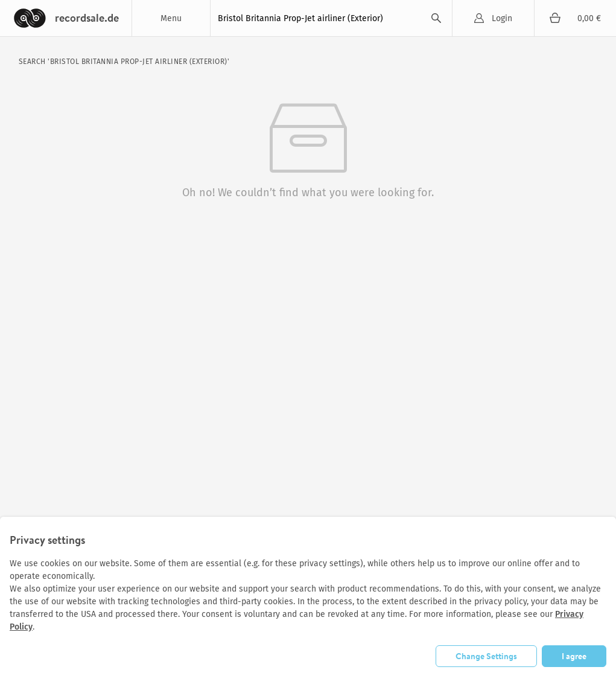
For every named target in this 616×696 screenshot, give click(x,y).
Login (502, 18)
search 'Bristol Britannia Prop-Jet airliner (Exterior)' (124, 62)
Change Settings (486, 656)
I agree (574, 656)
